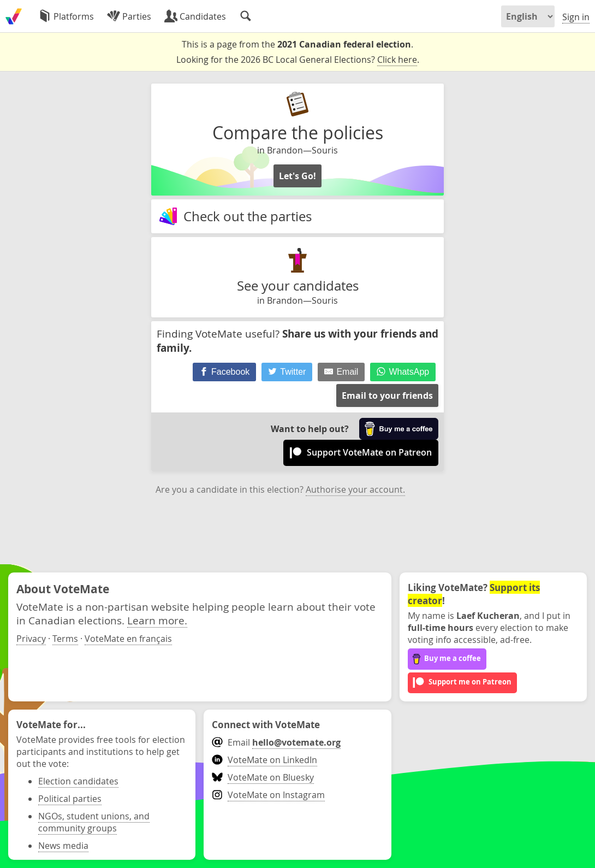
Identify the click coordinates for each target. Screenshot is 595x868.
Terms (65, 639)
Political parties (70, 799)
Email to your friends (387, 395)
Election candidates (78, 781)
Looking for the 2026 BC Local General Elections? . (298, 60)
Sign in (576, 17)
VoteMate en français (128, 639)
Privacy (31, 639)
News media (63, 846)
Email (276, 742)
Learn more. (157, 620)
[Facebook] (225, 372)
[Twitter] (287, 372)
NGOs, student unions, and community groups (94, 822)
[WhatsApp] (403, 372)
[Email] (341, 372)
